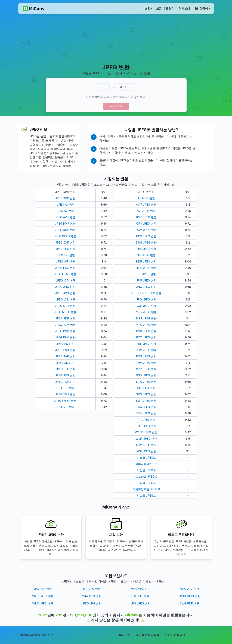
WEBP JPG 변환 (43, 596)
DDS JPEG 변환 (146, 236)
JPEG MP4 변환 (65, 306)
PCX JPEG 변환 (146, 337)
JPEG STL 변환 (65, 369)
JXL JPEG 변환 (146, 306)
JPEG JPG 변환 (65, 293)
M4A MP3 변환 (92, 596)
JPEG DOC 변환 (65, 230)
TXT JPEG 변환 (146, 426)
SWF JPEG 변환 (146, 401)
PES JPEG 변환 (146, 344)
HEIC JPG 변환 (189, 589)
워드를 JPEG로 (146, 496)
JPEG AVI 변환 (65, 211)
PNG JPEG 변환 (146, 356)
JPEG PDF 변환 (65, 318)
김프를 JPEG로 (146, 458)
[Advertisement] (116, 39)
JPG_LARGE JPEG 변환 (146, 293)
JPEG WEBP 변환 (65, 401)
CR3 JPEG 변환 (146, 224)
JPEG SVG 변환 (65, 375)
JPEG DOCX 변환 (65, 236)
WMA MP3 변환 (43, 603)
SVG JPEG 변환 (146, 394)
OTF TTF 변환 (140, 596)
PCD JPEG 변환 (146, 331)
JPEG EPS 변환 (65, 249)
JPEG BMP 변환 (65, 224)
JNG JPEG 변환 (146, 287)
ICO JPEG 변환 (146, 274)
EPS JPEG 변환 (146, 249)
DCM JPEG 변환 (146, 230)
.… (101, 87)
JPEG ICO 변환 (65, 280)
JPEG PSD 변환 (65, 350)
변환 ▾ (148, 8)
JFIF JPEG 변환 (146, 280)
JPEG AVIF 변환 (65, 217)
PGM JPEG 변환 (146, 350)
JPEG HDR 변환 (65, 268)
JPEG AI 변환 (65, 205)
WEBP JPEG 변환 (146, 432)
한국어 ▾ (202, 8)
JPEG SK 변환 (65, 363)
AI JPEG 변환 (146, 198)
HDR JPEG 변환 (146, 261)
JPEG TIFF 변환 (65, 394)
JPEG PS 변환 (65, 344)
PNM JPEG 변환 (146, 363)
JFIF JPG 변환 (92, 589)
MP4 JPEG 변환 (146, 318)
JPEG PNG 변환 (65, 331)
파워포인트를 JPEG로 (146, 489)
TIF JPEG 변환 (146, 420)
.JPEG (123, 87)
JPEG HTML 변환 (65, 274)
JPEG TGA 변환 (65, 382)
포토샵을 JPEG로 (146, 477)
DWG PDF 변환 (189, 603)
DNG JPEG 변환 (146, 242)
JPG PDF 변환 (43, 589)
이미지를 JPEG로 (146, 464)
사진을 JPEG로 (146, 470)
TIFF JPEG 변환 (146, 413)
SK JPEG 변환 (146, 388)
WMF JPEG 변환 (146, 439)
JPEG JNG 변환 (65, 287)
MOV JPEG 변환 (146, 312)
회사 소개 (124, 635)
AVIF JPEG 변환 (146, 205)
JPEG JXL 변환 (65, 299)
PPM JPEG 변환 (146, 369)
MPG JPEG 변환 (146, 325)
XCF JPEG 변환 (146, 451)
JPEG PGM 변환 (65, 325)
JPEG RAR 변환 (65, 356)
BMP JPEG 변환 (146, 217)
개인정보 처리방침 (147, 635)
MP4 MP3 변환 (140, 589)
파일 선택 (116, 106)
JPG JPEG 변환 (146, 299)
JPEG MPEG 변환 (65, 312)
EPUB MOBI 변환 (189, 596)
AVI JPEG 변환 (146, 211)
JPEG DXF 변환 (65, 242)
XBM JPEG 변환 (146, 445)
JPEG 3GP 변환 (65, 198)
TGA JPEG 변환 (146, 407)
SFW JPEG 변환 (146, 382)
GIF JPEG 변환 (146, 255)
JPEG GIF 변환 (65, 261)
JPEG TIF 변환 (65, 388)
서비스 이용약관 (175, 635)
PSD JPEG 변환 (146, 375)
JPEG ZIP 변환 (65, 407)
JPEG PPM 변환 (65, 337)
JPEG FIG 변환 (65, 255)
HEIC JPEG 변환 (146, 268)
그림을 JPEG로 (146, 483)
